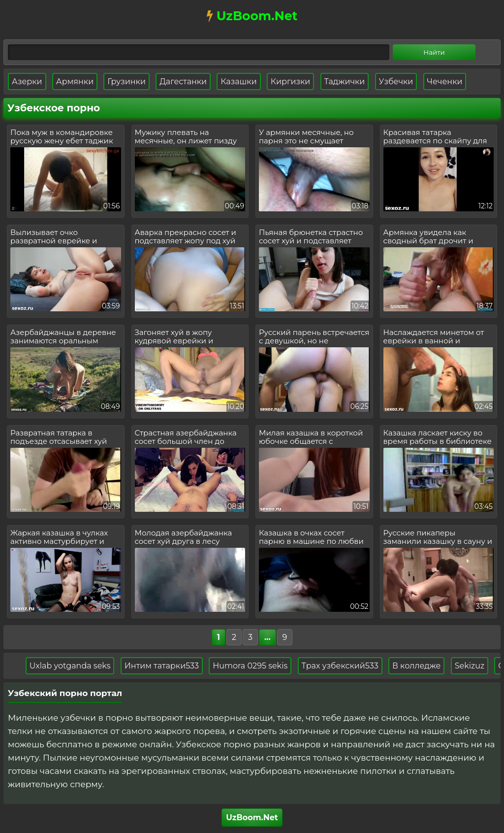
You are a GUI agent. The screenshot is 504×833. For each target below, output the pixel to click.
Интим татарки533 (166, 666)
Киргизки (291, 82)
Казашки (238, 82)
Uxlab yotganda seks (74, 666)
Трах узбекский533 (344, 666)
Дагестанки (183, 82)
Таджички (345, 82)
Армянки (75, 82)
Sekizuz (473, 666)
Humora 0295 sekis (254, 666)
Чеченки (445, 82)
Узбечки (396, 82)
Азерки (27, 82)
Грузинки (126, 82)
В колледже (421, 666)
